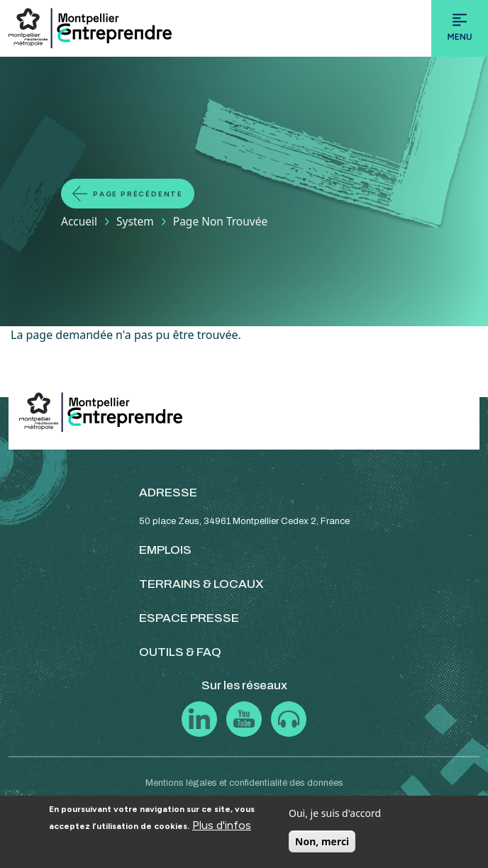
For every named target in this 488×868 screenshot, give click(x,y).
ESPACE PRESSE (189, 618)
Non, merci (322, 841)
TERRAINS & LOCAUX (201, 584)
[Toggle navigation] (460, 28)
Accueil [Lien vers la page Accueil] (79, 221)
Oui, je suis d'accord (335, 813)
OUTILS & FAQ (180, 652)
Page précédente (138, 194)
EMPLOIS (165, 550)
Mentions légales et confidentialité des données (244, 783)
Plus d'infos (222, 825)
